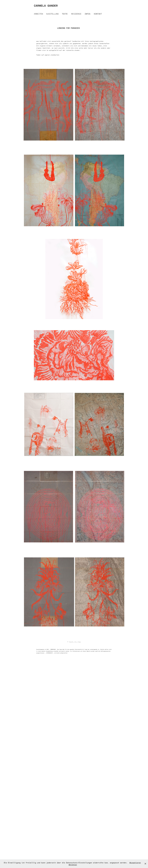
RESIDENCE (76, 14)
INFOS (87, 14)
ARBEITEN (38, 14)
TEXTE (65, 14)
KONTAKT (98, 14)
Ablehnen (73, 865)
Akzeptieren (135, 863)
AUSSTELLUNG (52, 14)
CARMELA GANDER (46, 6)
